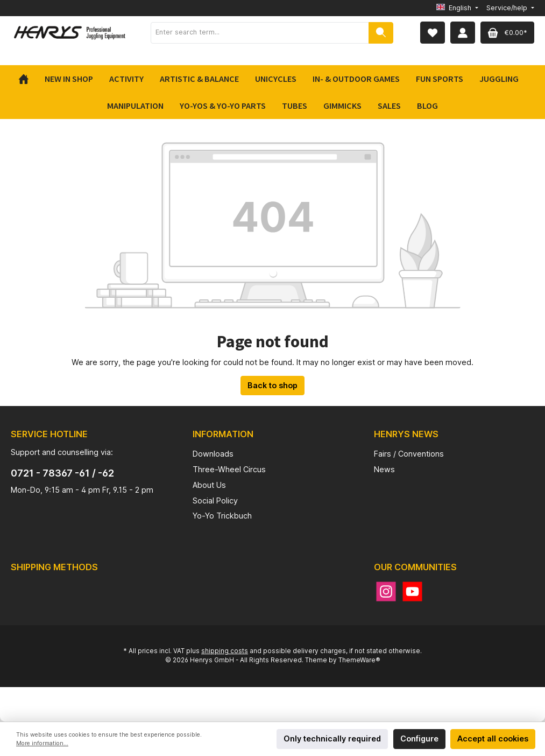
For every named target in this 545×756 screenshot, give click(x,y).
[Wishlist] (433, 33)
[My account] (463, 33)
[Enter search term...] (260, 33)
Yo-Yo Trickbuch (222, 516)
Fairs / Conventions (409, 454)
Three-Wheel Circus (229, 469)
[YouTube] (412, 591)
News (384, 469)
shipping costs (225, 651)
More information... (42, 743)
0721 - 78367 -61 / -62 (62, 473)
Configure (419, 738)
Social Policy (215, 500)
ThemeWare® (359, 660)
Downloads (213, 454)
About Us (209, 485)
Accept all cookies (493, 738)
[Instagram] (386, 591)
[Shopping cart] (507, 33)
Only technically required (332, 738)
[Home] (28, 79)
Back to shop (272, 385)
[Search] (381, 33)
